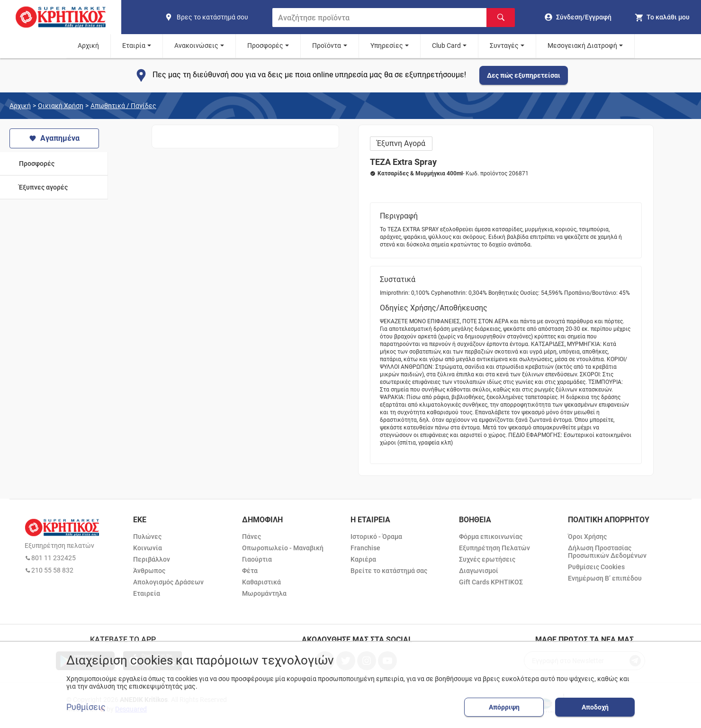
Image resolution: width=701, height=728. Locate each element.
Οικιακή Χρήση (61, 106)
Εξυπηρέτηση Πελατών (494, 548)
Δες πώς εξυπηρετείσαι (524, 75)
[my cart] (662, 17)
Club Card (446, 45)
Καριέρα (363, 559)
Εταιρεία (147, 593)
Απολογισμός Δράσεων (168, 582)
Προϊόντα (327, 45)
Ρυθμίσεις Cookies (596, 567)
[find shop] (215, 17)
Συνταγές (504, 45)
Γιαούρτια (257, 559)
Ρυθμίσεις (86, 707)
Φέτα (250, 571)
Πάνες (252, 537)
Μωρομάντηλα (264, 593)
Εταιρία (134, 45)
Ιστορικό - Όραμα (376, 537)
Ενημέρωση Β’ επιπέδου (605, 578)
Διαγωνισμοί (479, 571)
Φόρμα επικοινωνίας (491, 537)
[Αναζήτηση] (501, 18)
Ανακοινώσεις (196, 45)
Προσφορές (265, 45)
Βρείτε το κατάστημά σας (389, 571)
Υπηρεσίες (387, 45)
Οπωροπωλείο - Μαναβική (283, 548)
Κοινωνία (148, 548)
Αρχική (88, 45)
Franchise (365, 548)
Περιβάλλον (152, 559)
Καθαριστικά (261, 582)
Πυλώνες (147, 537)
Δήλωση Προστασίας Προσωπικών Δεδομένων (607, 552)
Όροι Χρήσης (587, 537)
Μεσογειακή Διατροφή (582, 45)
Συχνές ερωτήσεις (487, 559)
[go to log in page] (578, 17)
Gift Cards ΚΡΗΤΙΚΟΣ (491, 582)
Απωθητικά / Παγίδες (123, 106)
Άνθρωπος (149, 571)
